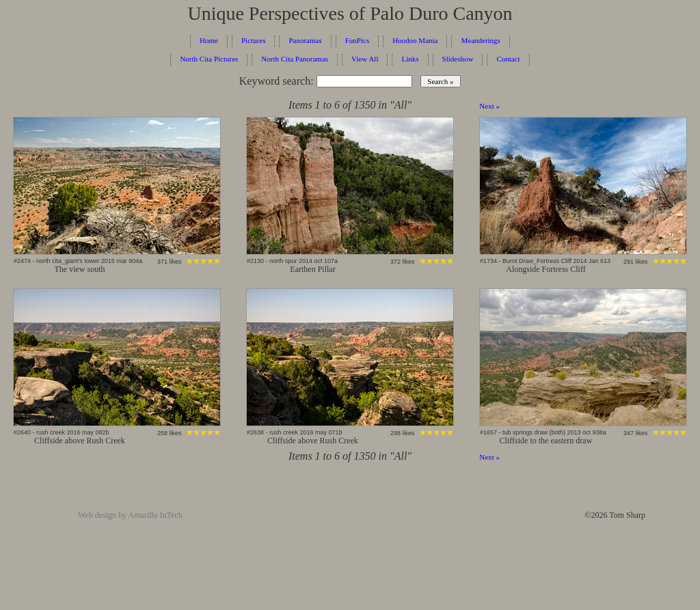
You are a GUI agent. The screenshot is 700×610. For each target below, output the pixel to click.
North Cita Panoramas (295, 59)
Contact (508, 59)
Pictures (253, 40)
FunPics (357, 40)
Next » (489, 106)
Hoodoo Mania (415, 40)
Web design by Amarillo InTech (130, 515)
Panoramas (305, 40)
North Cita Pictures (209, 59)
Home (209, 40)
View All (365, 59)
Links (410, 59)
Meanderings (480, 40)
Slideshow (458, 59)
